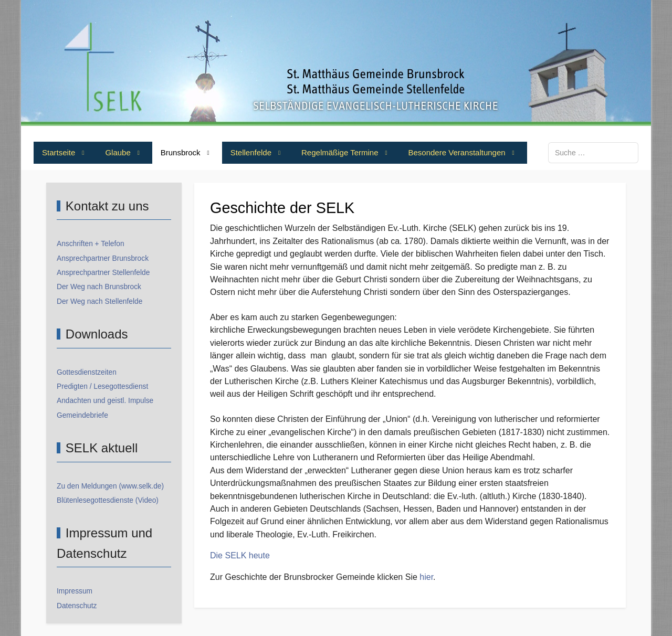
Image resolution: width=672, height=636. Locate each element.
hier (426, 577)
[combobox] (593, 152)
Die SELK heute (240, 555)
